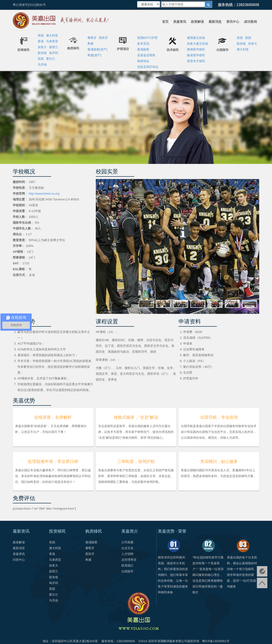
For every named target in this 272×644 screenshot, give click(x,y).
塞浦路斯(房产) (98, 49)
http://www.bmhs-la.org (44, 194)
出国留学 (127, 571)
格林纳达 (143, 61)
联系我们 (127, 566)
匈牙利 (54, 53)
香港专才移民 (196, 61)
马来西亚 (52, 41)
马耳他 (42, 65)
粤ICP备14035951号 (216, 641)
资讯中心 (233, 22)
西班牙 (103, 38)
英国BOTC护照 (147, 38)
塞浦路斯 (143, 49)
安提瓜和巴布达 (148, 67)
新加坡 (42, 53)
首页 (165, 22)
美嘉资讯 (180, 22)
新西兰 (54, 47)
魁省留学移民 (196, 55)
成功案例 (250, 22)
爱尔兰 (51, 59)
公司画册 (127, 542)
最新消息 (215, 22)
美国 (41, 35)
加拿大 (42, 47)
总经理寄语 (129, 560)
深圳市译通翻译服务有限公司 (168, 641)
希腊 (90, 44)
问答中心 (19, 560)
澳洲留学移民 (196, 49)
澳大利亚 (52, 35)
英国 (41, 59)
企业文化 (127, 548)
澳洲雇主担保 (196, 38)
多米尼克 (143, 44)
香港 (41, 41)
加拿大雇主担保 (197, 44)
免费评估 (262, 571)
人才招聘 (127, 554)
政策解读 (197, 22)
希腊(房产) (95, 55)
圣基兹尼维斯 (146, 55)
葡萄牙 (92, 38)
